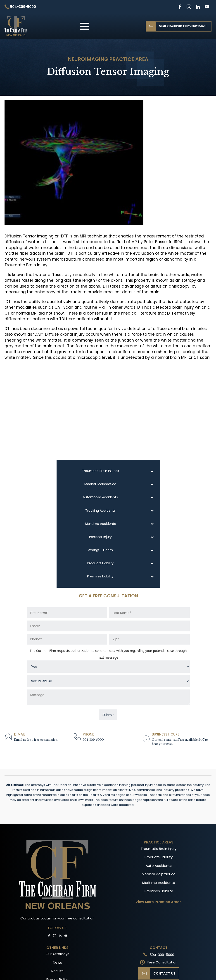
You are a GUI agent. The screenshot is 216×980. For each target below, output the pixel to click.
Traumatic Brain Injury (159, 849)
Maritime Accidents (159, 883)
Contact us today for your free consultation (57, 918)
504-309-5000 (93, 740)
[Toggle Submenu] (152, 471)
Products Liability (159, 857)
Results (57, 971)
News (57, 962)
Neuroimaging (88, 59)
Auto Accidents (159, 866)
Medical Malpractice (159, 874)
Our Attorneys (57, 954)
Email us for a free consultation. (36, 740)
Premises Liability (159, 891)
